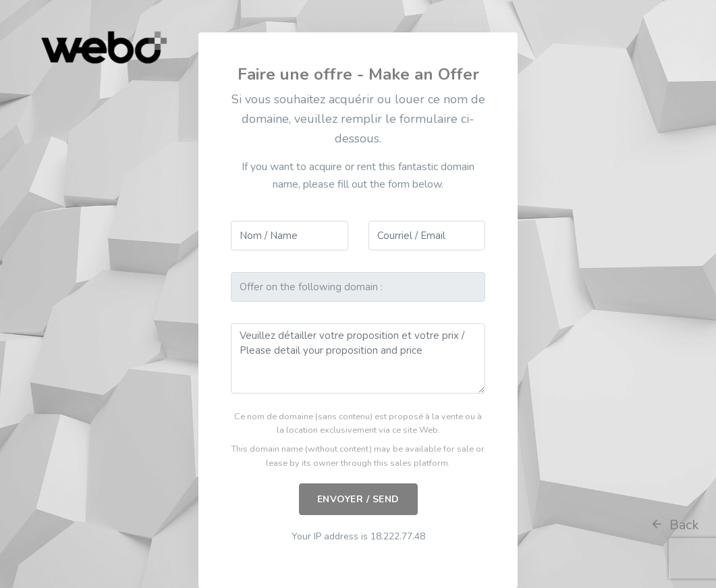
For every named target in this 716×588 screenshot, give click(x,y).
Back (674, 525)
